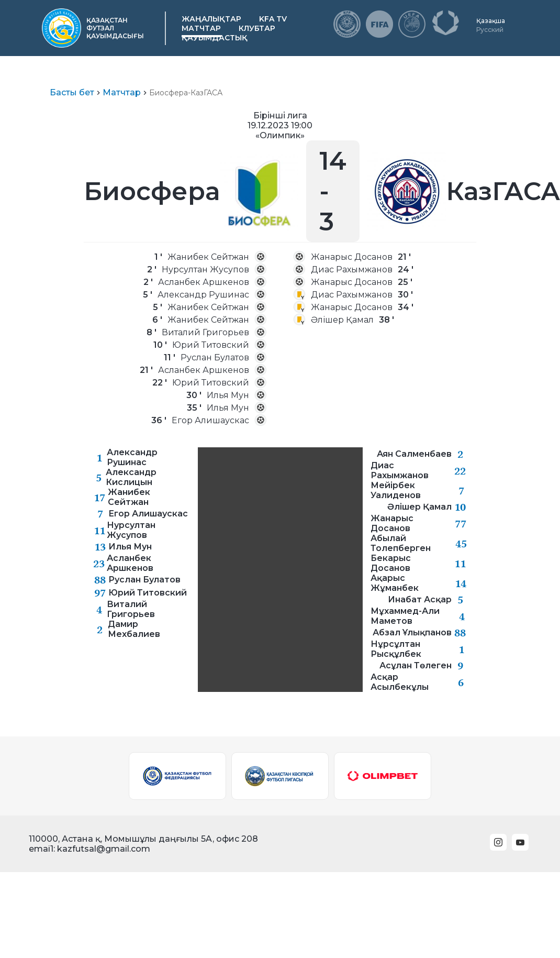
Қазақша (491, 21)
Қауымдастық (215, 38)
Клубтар (257, 28)
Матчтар (201, 28)
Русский (490, 30)
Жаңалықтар (211, 19)
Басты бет (72, 92)
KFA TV (273, 19)
